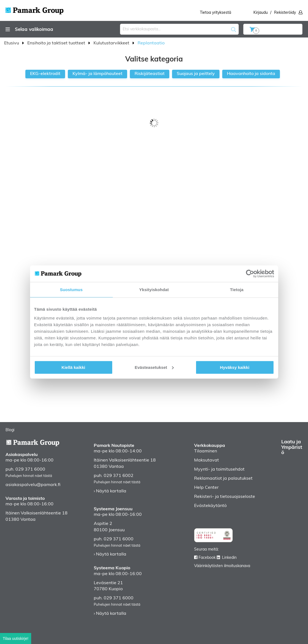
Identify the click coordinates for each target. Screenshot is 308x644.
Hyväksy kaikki (235, 367)
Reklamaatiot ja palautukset (223, 479)
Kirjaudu (261, 13)
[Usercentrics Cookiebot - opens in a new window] (250, 274)
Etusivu (12, 43)
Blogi (10, 430)
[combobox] (179, 29)
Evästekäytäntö (210, 506)
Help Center (206, 488)
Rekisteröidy (285, 13)
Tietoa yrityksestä (215, 13)
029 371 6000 (30, 469)
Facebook (207, 558)
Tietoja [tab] (237, 290)
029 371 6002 (119, 476)
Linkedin (229, 558)
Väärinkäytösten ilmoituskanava (222, 566)
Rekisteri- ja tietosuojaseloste (225, 497)
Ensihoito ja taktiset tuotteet (57, 43)
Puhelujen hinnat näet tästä (29, 476)
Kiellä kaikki (73, 367)
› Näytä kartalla (110, 491)
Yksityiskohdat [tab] (154, 290)
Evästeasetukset (154, 367)
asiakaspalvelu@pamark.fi (33, 485)
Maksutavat (207, 460)
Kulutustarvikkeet (112, 43)
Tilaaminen (206, 451)
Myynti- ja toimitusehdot (219, 469)
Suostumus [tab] (71, 290)
